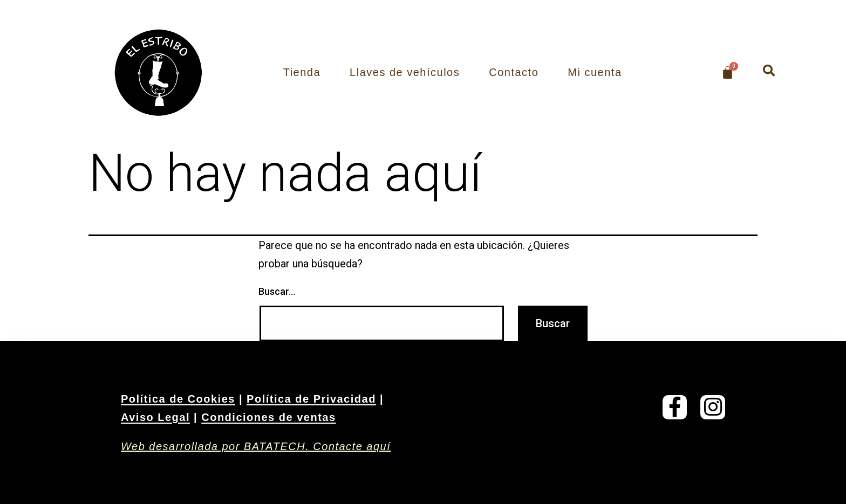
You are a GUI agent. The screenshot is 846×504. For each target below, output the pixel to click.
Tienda (302, 72)
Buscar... (277, 291)
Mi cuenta (595, 72)
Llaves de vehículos (405, 72)
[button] (769, 71)
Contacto (514, 72)
